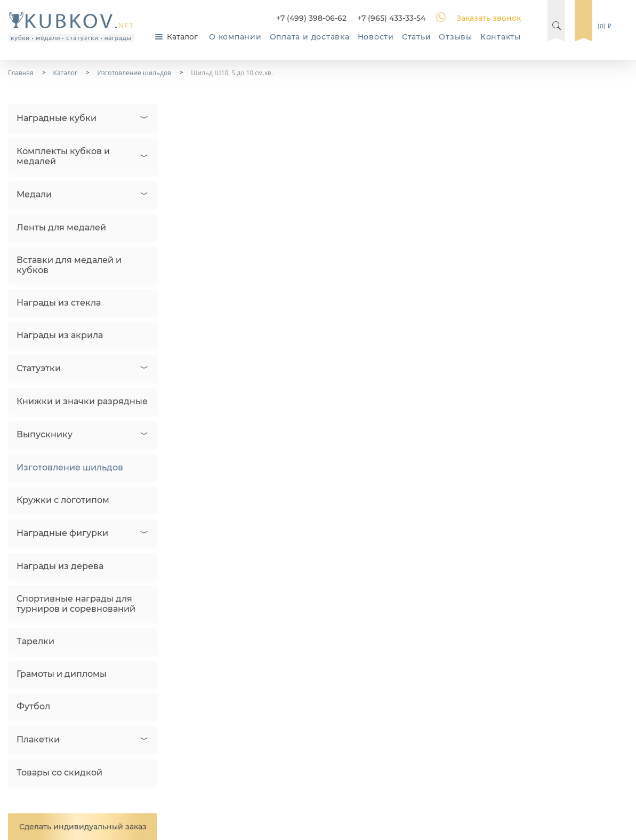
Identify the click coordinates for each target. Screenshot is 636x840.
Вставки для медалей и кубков (69, 265)
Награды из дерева (60, 566)
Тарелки (35, 641)
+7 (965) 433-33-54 (391, 18)
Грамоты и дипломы (62, 674)
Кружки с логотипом (63, 500)
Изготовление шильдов (70, 467)
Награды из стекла (59, 303)
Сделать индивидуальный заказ (83, 827)
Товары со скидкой (59, 773)
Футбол (33, 706)
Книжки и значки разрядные (82, 401)
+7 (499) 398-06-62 (311, 18)
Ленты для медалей (61, 227)
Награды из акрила (60, 335)
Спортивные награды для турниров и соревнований (76, 604)
